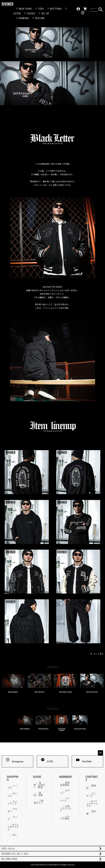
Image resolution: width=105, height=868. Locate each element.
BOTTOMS (54, 9)
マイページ (65, 800)
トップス (12, 787)
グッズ (12, 818)
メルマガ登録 (65, 818)
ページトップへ (100, 753)
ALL (15, 835)
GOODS (29, 14)
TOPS (39, 9)
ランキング (91, 795)
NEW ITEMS (23, 9)
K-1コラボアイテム (13, 827)
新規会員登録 (65, 784)
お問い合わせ (8, 849)
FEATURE (38, 18)
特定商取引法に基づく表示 (15, 854)
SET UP (43, 14)
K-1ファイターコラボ (92, 804)
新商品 (91, 787)
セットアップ (12, 803)
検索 (101, 9)
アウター (12, 810)
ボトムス (12, 795)
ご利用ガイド (39, 802)
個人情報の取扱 (9, 859)
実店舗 (91, 813)
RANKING (22, 18)
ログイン (65, 792)
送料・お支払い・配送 (39, 785)
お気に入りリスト (66, 809)
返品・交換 (38, 794)
